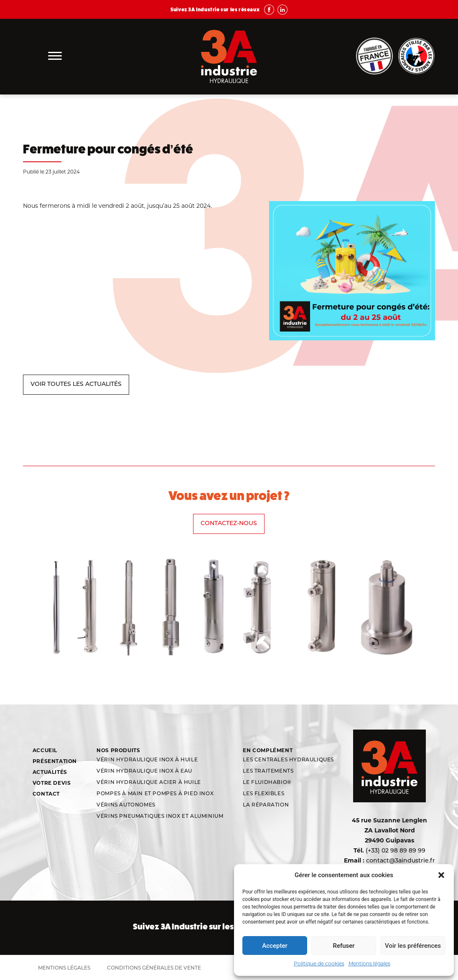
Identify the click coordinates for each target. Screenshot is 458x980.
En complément (268, 750)
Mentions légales (369, 963)
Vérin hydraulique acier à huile (149, 783)
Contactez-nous (229, 524)
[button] (441, 875)
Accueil (45, 750)
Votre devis (52, 783)
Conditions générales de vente (154, 968)
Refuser (343, 946)
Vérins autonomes (126, 805)
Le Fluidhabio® (267, 783)
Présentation (55, 761)
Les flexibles (263, 794)
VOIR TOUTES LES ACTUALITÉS (76, 384)
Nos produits (118, 750)
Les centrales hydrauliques (288, 760)
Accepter (275, 946)
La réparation (266, 805)
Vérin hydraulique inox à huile (147, 760)
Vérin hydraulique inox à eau (144, 771)
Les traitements (268, 771)
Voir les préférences (413, 946)
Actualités (50, 772)
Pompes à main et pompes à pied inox (155, 794)
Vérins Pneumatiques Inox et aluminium (160, 817)
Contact (46, 794)
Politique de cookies (319, 963)
